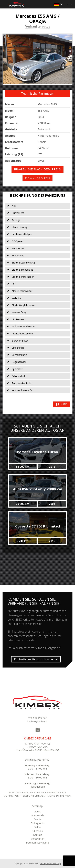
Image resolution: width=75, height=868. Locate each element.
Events (37, 819)
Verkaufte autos (38, 27)
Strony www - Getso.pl (51, 864)
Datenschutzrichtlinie (37, 843)
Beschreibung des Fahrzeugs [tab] (38, 195)
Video (38, 827)
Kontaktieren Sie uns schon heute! (36, 659)
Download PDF (37, 178)
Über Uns (38, 831)
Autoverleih (37, 815)
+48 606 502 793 (37, 718)
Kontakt (37, 835)
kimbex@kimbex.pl (37, 721)
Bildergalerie (38, 823)
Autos (38, 812)
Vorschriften (38, 839)
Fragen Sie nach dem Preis (37, 169)
